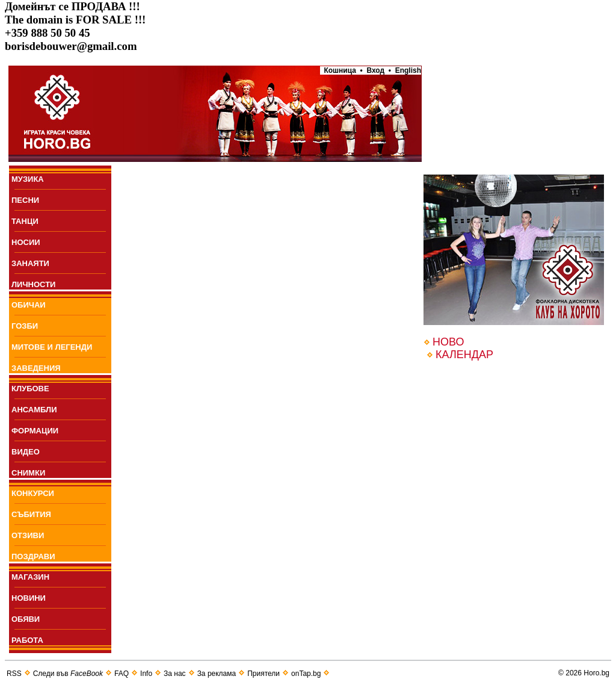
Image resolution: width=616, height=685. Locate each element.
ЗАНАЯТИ (30, 263)
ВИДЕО (26, 452)
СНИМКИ (28, 473)
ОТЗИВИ (28, 535)
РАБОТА (27, 640)
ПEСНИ (25, 200)
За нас (175, 674)
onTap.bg (306, 674)
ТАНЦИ (25, 221)
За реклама (217, 674)
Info (146, 674)
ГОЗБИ (25, 326)
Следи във (68, 674)
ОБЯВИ (26, 619)
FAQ (122, 674)
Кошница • (341, 70)
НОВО (448, 342)
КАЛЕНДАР (464, 355)
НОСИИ (26, 242)
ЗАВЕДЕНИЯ (36, 368)
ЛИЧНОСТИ (33, 284)
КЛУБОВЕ (30, 389)
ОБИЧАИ (29, 305)
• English (405, 70)
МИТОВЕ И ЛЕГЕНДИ (52, 347)
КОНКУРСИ (33, 493)
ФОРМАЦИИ (35, 431)
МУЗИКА (28, 179)
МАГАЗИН (30, 577)
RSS (14, 674)
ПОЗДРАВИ (33, 556)
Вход (376, 70)
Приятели (263, 674)
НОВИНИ (29, 598)
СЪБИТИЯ (31, 514)
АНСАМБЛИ (34, 410)
